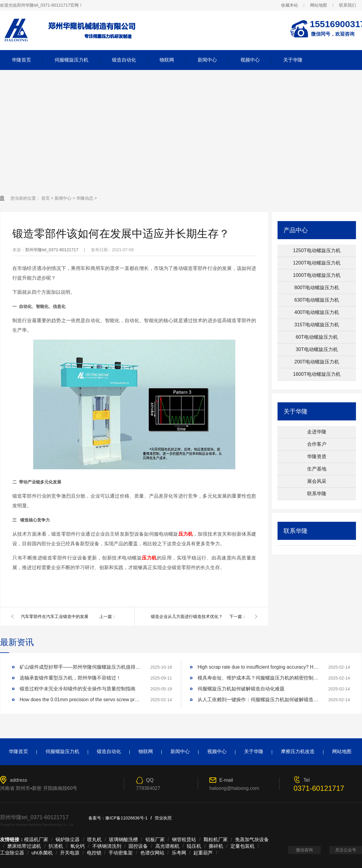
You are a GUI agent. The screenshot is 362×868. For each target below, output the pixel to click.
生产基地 (317, 469)
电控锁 (94, 853)
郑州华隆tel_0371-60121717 (52, 250)
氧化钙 (78, 846)
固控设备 (138, 846)
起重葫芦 (203, 853)
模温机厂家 (36, 839)
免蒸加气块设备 (252, 839)
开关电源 (70, 853)
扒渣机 (56, 846)
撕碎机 (216, 846)
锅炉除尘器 (68, 839)
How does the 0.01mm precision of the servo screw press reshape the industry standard (80, 700)
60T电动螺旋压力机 (317, 337)
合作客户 (317, 444)
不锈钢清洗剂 (107, 846)
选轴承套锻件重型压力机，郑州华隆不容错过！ (70, 678)
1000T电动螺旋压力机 (317, 275)
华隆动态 (85, 198)
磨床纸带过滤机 (24, 846)
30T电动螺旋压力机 (317, 349)
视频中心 (250, 60)
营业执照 (163, 818)
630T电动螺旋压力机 (317, 300)
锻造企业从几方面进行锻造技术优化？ (187, 616)
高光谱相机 (167, 846)
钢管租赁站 (184, 839)
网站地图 (319, 5)
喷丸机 (94, 839)
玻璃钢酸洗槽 (123, 839)
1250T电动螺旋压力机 (317, 250)
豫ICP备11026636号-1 (126, 818)
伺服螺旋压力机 (71, 60)
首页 (46, 198)
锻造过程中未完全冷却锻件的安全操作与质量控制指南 (78, 689)
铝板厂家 (155, 839)
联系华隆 (317, 494)
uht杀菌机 (42, 853)
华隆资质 (317, 456)
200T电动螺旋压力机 (317, 362)
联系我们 (348, 5)
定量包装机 (243, 846)
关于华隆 (293, 60)
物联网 (167, 60)
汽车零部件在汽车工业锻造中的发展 (55, 616)
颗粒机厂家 (216, 839)
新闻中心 (207, 60)
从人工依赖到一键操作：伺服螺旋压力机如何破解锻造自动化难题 (258, 700)
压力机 (186, 534)
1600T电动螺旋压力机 (317, 374)
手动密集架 (121, 853)
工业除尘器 (12, 853)
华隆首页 (21, 60)
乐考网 (179, 853)
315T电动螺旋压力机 (317, 325)
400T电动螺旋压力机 (317, 312)
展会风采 (317, 481)
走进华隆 (317, 432)
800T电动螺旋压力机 (317, 288)
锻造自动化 (124, 60)
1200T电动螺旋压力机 (317, 263)
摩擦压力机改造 (298, 751)
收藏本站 (290, 5)
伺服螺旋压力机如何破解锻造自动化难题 (241, 689)
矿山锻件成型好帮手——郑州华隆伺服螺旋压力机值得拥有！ (80, 667)
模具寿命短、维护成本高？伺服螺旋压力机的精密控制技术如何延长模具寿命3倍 (258, 678)
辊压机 (194, 846)
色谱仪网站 (152, 853)
